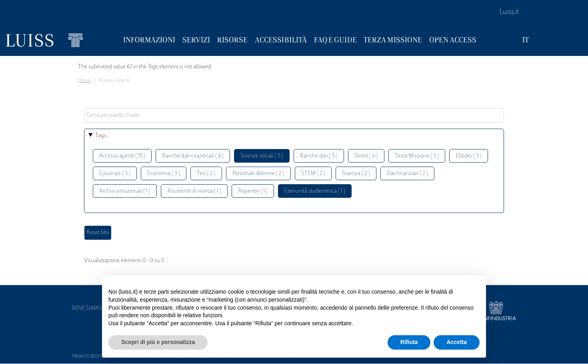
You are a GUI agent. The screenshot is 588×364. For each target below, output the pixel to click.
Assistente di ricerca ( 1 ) (194, 191)
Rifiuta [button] (409, 342)
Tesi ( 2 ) (206, 174)
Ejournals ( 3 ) (115, 174)
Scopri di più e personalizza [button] (158, 342)
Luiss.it (509, 12)
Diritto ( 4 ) (366, 156)
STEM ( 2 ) (313, 174)
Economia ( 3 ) (164, 174)
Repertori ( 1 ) (253, 191)
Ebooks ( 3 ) (469, 156)
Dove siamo (87, 308)
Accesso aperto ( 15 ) (122, 156)
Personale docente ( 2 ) (258, 174)
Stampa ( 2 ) (356, 174)
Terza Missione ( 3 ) (417, 156)
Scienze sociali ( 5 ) (262, 156)
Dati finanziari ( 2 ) (407, 174)
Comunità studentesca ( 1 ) (315, 191)
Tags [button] (101, 136)
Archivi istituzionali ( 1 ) (125, 191)
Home (84, 81)
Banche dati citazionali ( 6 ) (193, 156)
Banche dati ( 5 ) (319, 156)
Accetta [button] (457, 342)
